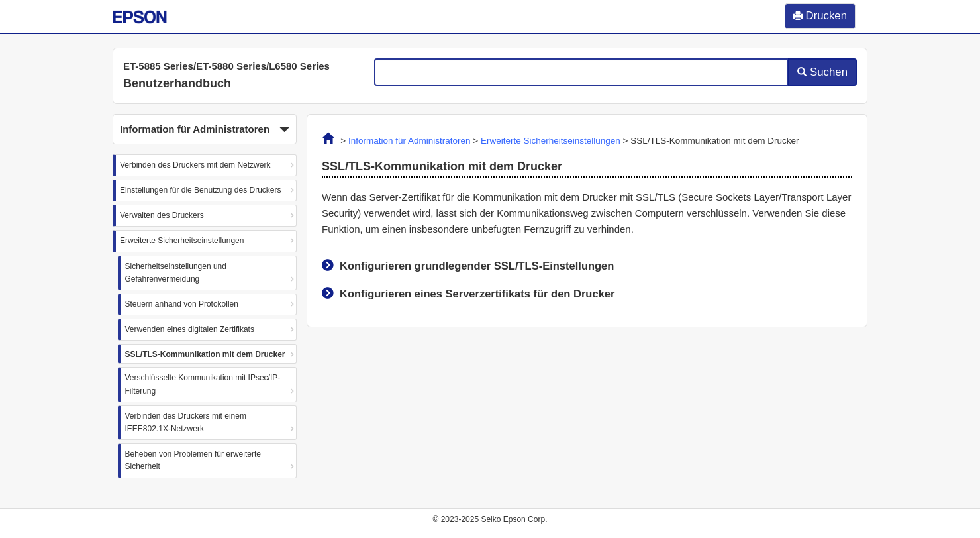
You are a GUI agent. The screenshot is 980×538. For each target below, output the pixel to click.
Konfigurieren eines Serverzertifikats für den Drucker (477, 294)
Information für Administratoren (410, 141)
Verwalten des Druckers (162, 215)
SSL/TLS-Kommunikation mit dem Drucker (205, 354)
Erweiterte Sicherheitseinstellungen (182, 241)
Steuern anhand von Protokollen (182, 304)
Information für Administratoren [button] (205, 130)
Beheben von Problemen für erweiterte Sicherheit (193, 460)
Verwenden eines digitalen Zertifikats (190, 329)
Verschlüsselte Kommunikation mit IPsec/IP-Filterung (203, 384)
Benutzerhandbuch (177, 83)
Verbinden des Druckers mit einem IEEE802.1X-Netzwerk (186, 422)
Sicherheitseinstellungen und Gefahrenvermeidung (176, 273)
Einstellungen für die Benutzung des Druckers (200, 190)
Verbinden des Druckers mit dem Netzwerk (195, 165)
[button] (205, 129)
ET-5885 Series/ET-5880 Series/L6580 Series (226, 66)
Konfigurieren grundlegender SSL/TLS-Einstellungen (477, 266)
